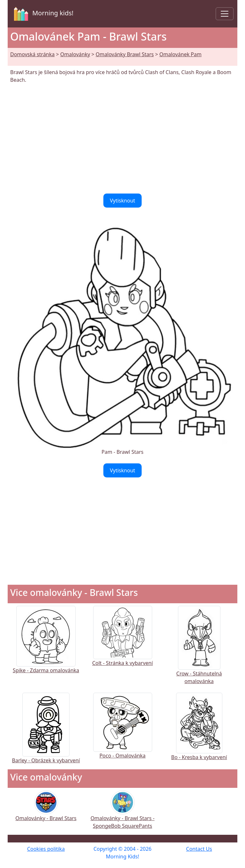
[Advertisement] (122, 139)
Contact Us (199, 849)
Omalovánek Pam (180, 54)
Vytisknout (122, 201)
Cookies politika (46, 849)
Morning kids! (42, 14)
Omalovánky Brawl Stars (125, 54)
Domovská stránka (32, 54)
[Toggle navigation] (225, 14)
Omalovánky (75, 54)
